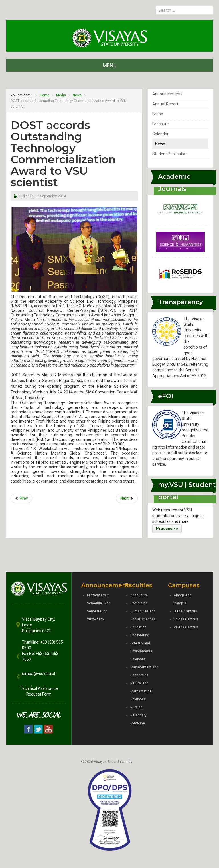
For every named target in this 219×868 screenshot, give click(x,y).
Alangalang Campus (183, 599)
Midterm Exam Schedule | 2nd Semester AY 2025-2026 (99, 607)
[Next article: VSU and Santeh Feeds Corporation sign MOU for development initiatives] (127, 498)
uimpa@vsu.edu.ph (39, 674)
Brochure (161, 124)
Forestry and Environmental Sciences (142, 651)
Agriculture (139, 595)
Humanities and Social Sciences (143, 615)
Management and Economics (144, 671)
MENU (110, 65)
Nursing (136, 707)
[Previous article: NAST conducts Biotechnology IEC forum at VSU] (21, 498)
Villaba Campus (186, 627)
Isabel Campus (185, 611)
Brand (158, 114)
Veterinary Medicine (138, 719)
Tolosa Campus (186, 619)
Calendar (160, 134)
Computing (139, 603)
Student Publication (170, 154)
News (160, 144)
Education (138, 627)
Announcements (167, 94)
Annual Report (165, 104)
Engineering (140, 635)
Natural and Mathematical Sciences (141, 691)
